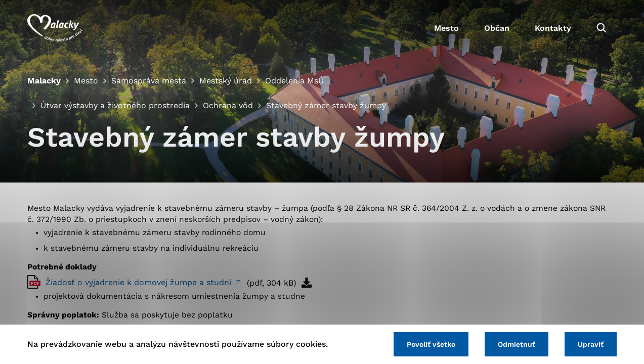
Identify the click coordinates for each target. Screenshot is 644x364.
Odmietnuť (517, 344)
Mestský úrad (226, 81)
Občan (497, 28)
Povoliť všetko (431, 344)
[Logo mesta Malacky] (55, 28)
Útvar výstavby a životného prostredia (115, 105)
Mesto (446, 28)
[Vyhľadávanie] (602, 28)
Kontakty (553, 28)
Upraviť (591, 344)
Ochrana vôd (228, 105)
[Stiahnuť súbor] (307, 283)
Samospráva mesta (149, 81)
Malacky (44, 81)
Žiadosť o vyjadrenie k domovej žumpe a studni (140, 282)
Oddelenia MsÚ (294, 81)
